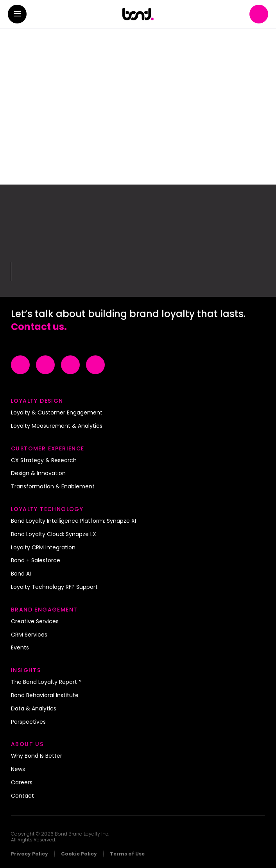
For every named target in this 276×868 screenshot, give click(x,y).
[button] (17, 14)
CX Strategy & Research (44, 461)
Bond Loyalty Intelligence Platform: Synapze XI (73, 521)
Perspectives (28, 722)
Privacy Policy (30, 854)
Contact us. (39, 327)
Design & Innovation (38, 473)
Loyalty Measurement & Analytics (57, 426)
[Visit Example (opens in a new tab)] (20, 365)
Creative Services (35, 622)
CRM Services (29, 635)
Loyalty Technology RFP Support (54, 587)
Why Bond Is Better (37, 756)
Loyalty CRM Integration (43, 548)
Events (20, 648)
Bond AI (21, 574)
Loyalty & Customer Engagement (57, 413)
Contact (22, 796)
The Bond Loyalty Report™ (46, 682)
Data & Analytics (34, 709)
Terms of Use (127, 854)
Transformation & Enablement (53, 487)
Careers (22, 783)
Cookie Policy (79, 854)
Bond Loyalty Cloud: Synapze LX (54, 534)
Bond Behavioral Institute (45, 696)
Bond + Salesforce (36, 561)
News (18, 769)
